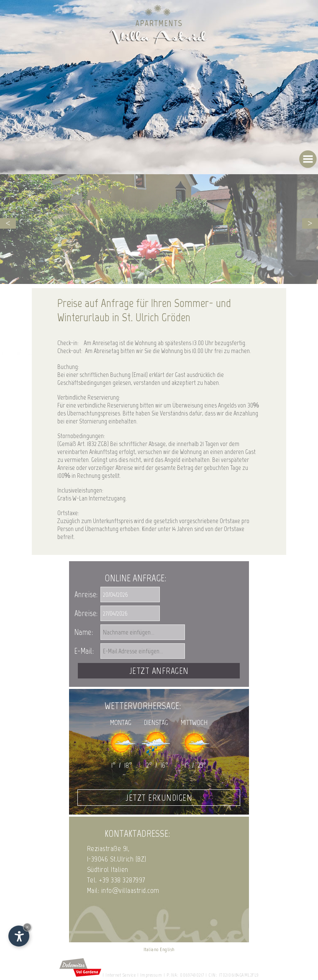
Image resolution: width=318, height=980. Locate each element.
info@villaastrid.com (130, 890)
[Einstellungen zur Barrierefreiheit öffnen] (19, 936)
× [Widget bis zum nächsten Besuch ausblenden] (27, 927)
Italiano (151, 949)
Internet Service (121, 975)
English (167, 949)
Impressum (151, 975)
